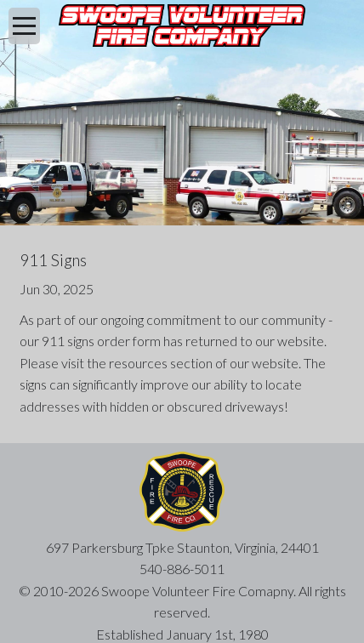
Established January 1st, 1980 (182, 634)
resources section (161, 363)
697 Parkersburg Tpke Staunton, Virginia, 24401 (182, 547)
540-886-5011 (182, 569)
